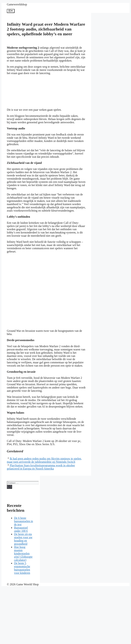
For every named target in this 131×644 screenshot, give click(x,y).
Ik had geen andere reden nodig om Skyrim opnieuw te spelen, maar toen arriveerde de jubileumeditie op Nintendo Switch (44, 460)
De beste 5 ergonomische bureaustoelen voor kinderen (22, 568)
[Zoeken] (9, 487)
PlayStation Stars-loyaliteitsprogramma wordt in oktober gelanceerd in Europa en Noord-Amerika (41, 467)
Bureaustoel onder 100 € (21, 529)
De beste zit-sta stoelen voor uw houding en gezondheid (23, 539)
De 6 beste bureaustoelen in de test (23, 521)
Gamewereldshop (17, 4)
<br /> (34, 91)
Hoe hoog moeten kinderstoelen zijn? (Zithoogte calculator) (23, 553)
